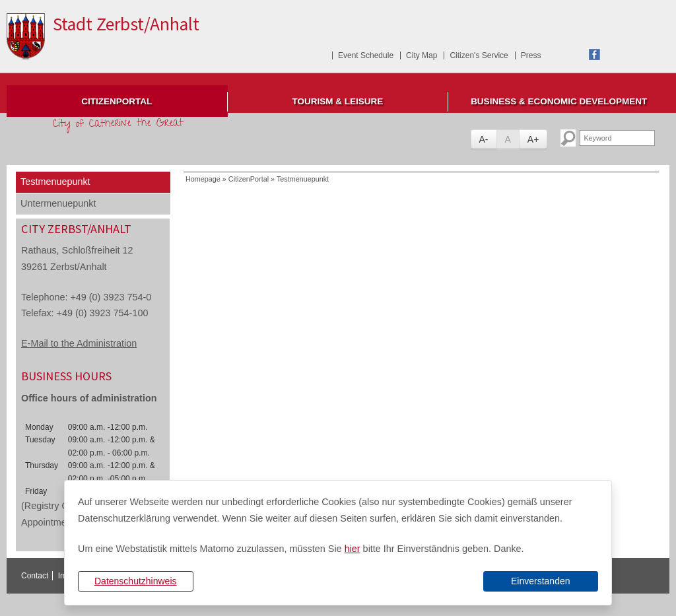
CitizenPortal (117, 101)
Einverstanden (541, 581)
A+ (533, 139)
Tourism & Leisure (338, 101)
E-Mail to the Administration (79, 343)
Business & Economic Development (559, 101)
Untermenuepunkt (58, 203)
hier (353, 549)
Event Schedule (366, 55)
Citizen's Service (479, 55)
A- (484, 139)
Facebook (594, 54)
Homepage (203, 179)
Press (531, 55)
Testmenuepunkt (55, 182)
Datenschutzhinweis (136, 581)
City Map (422, 55)
